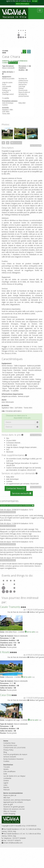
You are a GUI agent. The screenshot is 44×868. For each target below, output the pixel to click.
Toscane (7, 767)
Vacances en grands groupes (14, 807)
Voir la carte (13, 63)
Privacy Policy (8, 750)
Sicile (5, 774)
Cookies (6, 761)
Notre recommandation (13, 793)
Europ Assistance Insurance (13, 759)
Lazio (5, 785)
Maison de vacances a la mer (14, 809)
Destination (8, 765)
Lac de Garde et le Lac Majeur (14, 776)
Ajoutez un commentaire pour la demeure (17, 505)
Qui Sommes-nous (10, 745)
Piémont (6, 790)
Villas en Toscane (10, 811)
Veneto (6, 769)
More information (23, 4)
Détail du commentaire (8, 512)
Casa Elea (6, 695)
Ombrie (6, 781)
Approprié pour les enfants (13, 802)
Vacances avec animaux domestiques (17, 800)
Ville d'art (7, 798)
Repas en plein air (10, 795)
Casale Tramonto (10, 607)
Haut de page (36, 145)
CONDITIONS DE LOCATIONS (14, 748)
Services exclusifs (22, 493)
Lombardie (7, 778)
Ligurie (6, 783)
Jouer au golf (8, 804)
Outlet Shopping (9, 813)
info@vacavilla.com (15, 843)
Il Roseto (5, 652)
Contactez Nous (15, 488)
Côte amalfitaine (9, 771)
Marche (6, 787)
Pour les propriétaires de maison (15, 754)
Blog (5, 752)
